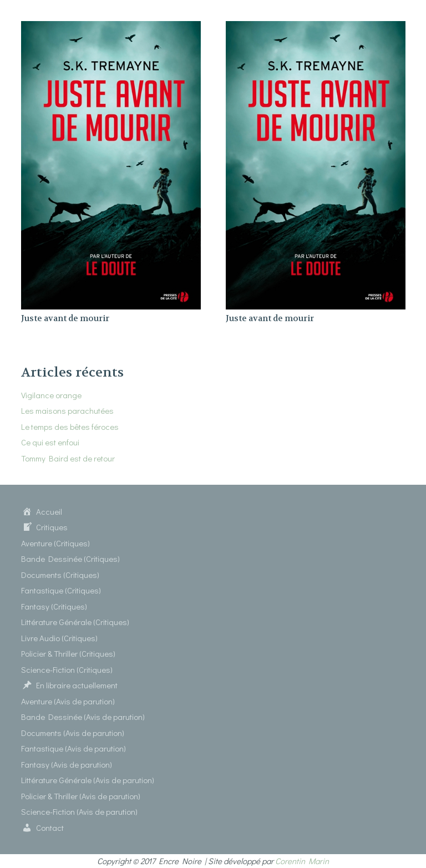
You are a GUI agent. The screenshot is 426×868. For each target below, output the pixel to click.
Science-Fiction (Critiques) (67, 669)
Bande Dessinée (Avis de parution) (83, 717)
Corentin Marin (302, 861)
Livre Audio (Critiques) (59, 638)
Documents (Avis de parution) (73, 733)
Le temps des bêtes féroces (70, 427)
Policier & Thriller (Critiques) (68, 653)
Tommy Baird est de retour (68, 458)
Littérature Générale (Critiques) (75, 622)
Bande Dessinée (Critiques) (70, 559)
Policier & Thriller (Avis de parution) (81, 796)
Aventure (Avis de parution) (68, 701)
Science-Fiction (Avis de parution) (79, 811)
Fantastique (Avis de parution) (73, 748)
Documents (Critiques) (60, 575)
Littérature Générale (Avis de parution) (88, 780)
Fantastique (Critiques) (61, 590)
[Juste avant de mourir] (111, 28)
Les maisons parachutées (67, 410)
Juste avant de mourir (65, 318)
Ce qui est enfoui (50, 442)
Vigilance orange (51, 395)
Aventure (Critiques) (55, 543)
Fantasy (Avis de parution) (67, 764)
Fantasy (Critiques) (54, 606)
